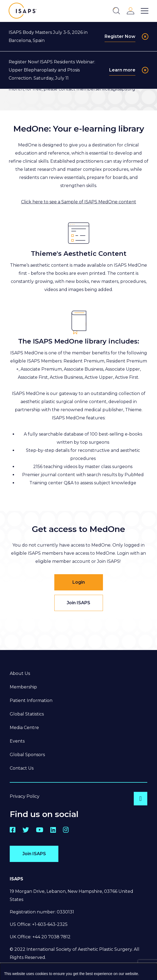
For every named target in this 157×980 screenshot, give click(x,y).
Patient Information (31, 700)
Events (17, 741)
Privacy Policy (25, 796)
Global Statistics (27, 714)
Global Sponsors (27, 755)
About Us (20, 673)
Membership (23, 687)
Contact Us (22, 768)
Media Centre (24, 728)
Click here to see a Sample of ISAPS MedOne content (79, 202)
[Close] (145, 37)
